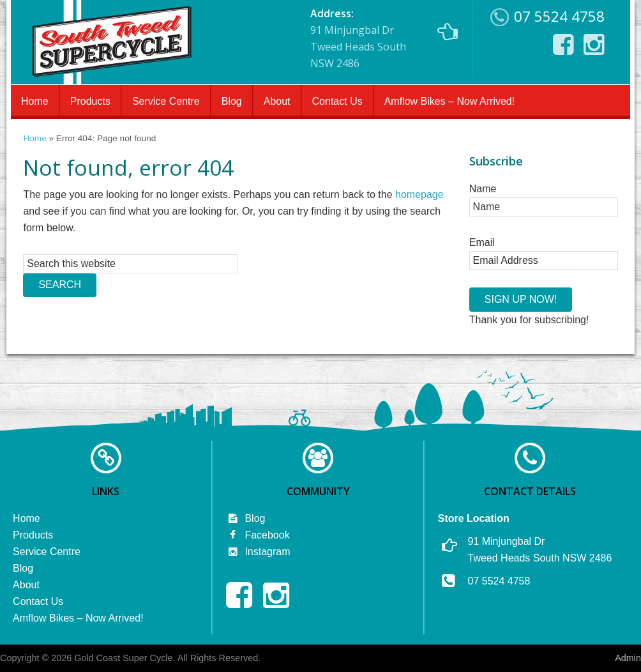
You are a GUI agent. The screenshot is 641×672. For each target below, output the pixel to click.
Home (35, 101)
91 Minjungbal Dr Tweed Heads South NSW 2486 (384, 38)
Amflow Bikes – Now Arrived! (450, 101)
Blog (232, 101)
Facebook (258, 535)
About (277, 101)
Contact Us (337, 101)
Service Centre (166, 101)
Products (90, 101)
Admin (628, 658)
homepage (419, 195)
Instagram (258, 552)
